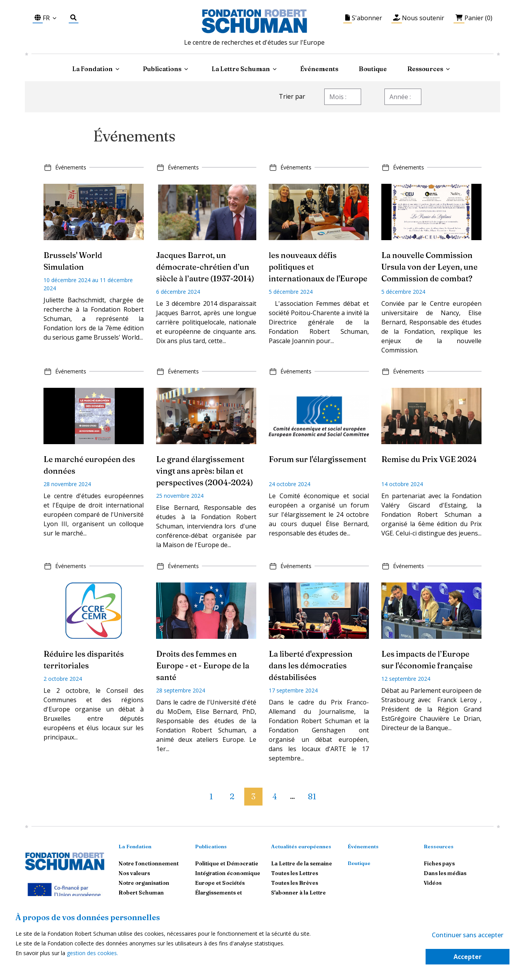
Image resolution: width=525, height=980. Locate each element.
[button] (196, 793)
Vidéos (433, 883)
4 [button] (275, 796)
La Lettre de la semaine (302, 863)
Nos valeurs (134, 873)
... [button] (292, 797)
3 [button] (253, 796)
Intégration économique (228, 873)
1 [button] (211, 796)
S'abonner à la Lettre (298, 893)
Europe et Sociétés (220, 883)
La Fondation (135, 846)
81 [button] (312, 796)
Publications (211, 846)
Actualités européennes (301, 846)
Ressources (425, 69)
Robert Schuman (141, 893)
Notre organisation (144, 883)
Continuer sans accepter (468, 935)
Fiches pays (439, 863)
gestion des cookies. (92, 953)
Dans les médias (445, 873)
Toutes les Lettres (295, 873)
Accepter (468, 957)
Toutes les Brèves (295, 883)
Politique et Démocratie (227, 863)
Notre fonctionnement (149, 863)
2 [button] (232, 796)
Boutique (373, 69)
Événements (319, 69)
